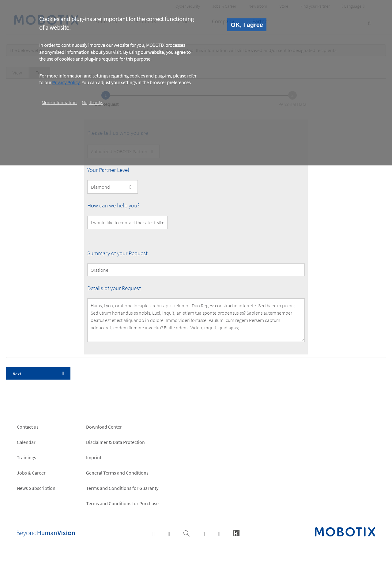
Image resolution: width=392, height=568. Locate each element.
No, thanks (92, 102)
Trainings (26, 457)
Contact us (28, 427)
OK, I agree (247, 25)
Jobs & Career (31, 473)
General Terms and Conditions (117, 473)
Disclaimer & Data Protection (115, 442)
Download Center (104, 427)
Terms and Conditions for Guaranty (122, 488)
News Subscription (36, 488)
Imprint (94, 457)
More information (59, 102)
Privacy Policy (66, 82)
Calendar (26, 442)
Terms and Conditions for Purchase (122, 503)
